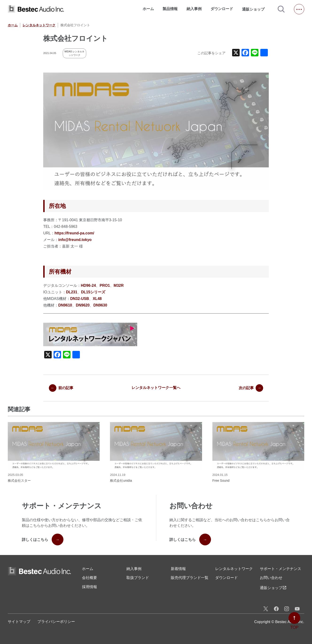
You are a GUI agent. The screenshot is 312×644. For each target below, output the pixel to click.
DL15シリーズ (93, 292)
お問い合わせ (271, 578)
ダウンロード (222, 9)
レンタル (234, 569)
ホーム (148, 9)
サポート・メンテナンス (281, 569)
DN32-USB (80, 299)
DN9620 (83, 305)
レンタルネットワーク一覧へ (156, 388)
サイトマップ (19, 622)
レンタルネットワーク (39, 25)
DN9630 (100, 305)
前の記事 (61, 388)
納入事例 (194, 9)
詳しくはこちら (43, 539)
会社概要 (90, 578)
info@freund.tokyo (75, 240)
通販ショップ (255, 9)
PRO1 (105, 285)
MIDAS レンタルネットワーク (74, 53)
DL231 (72, 292)
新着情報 (178, 569)
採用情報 (90, 587)
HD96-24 (88, 285)
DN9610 (65, 305)
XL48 (97, 299)
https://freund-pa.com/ (74, 233)
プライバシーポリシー (56, 622)
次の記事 (251, 388)
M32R (119, 285)
